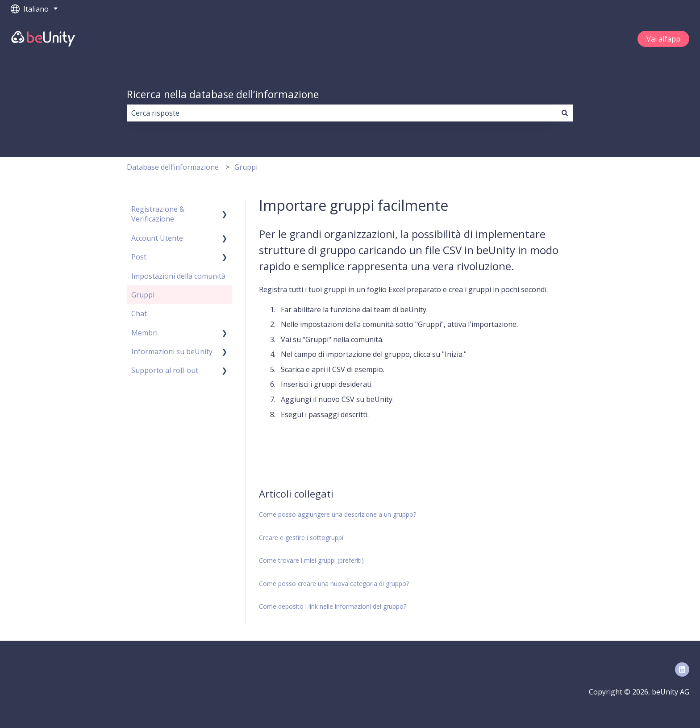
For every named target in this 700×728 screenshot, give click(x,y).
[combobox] (342, 113)
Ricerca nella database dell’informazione (223, 94)
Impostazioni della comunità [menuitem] (178, 276)
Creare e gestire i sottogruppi (301, 538)
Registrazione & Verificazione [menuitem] (158, 214)
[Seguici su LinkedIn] (682, 669)
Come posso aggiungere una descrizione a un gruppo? (337, 514)
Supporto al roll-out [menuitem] (165, 370)
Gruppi (246, 167)
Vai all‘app (663, 39)
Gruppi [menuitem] (143, 295)
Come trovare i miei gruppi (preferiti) (311, 560)
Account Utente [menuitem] (157, 238)
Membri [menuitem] (144, 333)
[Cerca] (565, 113)
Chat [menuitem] (139, 314)
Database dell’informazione (173, 167)
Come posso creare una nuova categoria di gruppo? (334, 584)
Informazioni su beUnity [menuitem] (172, 351)
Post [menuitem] (139, 257)
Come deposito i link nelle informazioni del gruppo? (333, 606)
